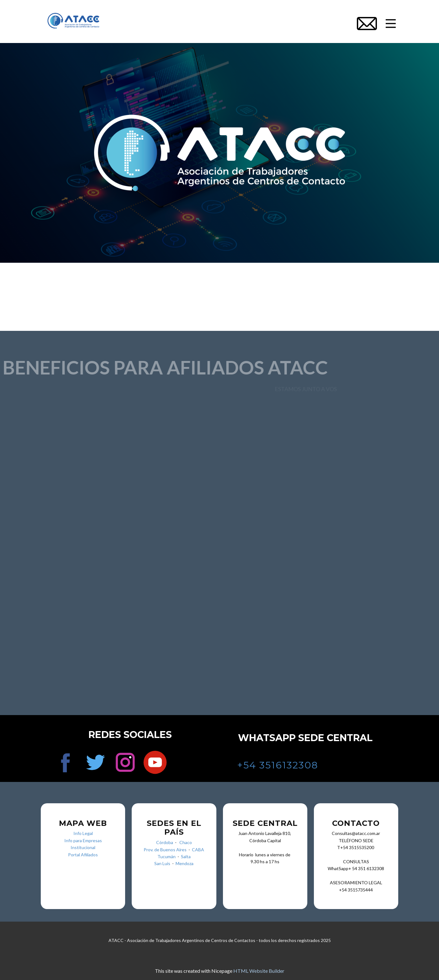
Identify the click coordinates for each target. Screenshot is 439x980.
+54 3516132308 (278, 765)
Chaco (186, 842)
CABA (198, 850)
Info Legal (83, 833)
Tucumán (167, 856)
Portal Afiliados (83, 855)
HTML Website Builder (259, 971)
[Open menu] (391, 24)
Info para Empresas (83, 840)
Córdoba (165, 842)
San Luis (162, 863)
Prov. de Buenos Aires (165, 850)
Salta (186, 856)
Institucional (83, 847)
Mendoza (185, 863)
